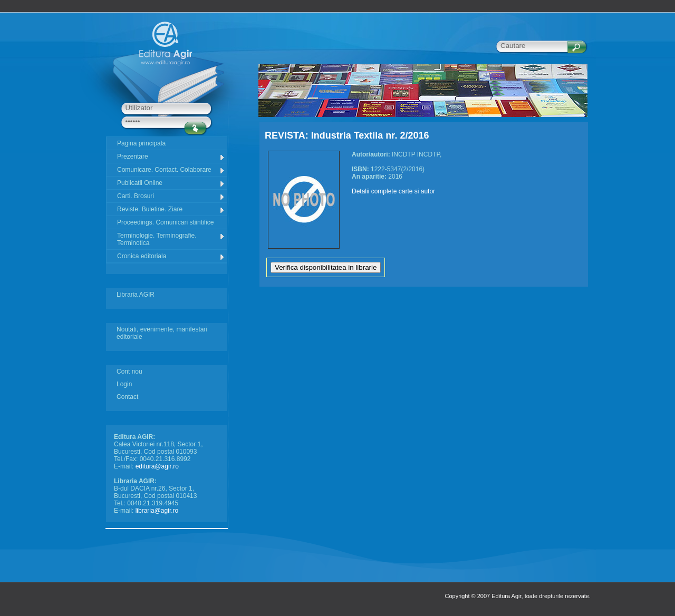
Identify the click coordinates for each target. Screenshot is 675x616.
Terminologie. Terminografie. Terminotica (171, 239)
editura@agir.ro (157, 466)
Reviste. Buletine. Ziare (171, 209)
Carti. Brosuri (171, 196)
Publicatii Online (171, 183)
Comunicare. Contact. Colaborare (171, 170)
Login (124, 384)
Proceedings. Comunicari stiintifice (165, 222)
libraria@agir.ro (157, 511)
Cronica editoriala (171, 256)
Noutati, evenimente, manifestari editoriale (162, 333)
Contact (127, 397)
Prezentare (171, 157)
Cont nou (129, 371)
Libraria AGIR (136, 295)
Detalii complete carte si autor (393, 191)
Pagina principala (141, 143)
